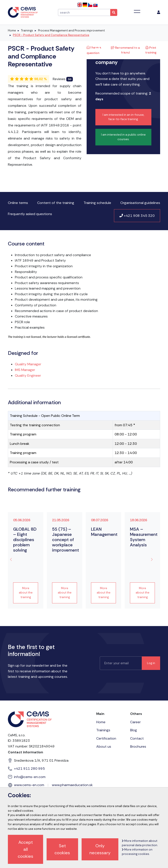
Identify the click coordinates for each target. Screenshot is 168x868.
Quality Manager (28, 364)
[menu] (159, 12)
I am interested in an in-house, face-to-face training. (123, 117)
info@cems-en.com (30, 777)
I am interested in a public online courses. (123, 137)
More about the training (26, 593)
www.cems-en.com (29, 785)
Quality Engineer (28, 375)
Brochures (138, 746)
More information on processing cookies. (137, 852)
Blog (134, 730)
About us (104, 746)
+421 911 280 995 (29, 769)
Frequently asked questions (30, 214)
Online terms (18, 203)
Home (12, 30)
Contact (137, 738)
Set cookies (62, 849)
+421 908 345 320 (137, 216)
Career (135, 722)
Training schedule (97, 203)
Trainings (27, 30)
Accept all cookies (25, 849)
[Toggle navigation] (137, 12)
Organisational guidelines (140, 203)
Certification (106, 738)
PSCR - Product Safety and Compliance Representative (51, 35)
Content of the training (56, 203)
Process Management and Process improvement (71, 30)
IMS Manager (25, 370)
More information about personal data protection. (140, 843)
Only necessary (100, 849)
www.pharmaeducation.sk (72, 785)
